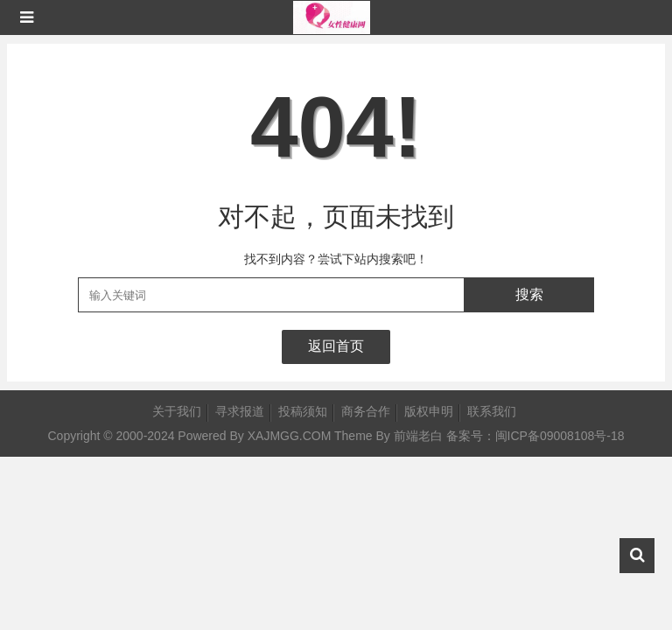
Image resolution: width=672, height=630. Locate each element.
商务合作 (366, 411)
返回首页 (336, 346)
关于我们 (177, 411)
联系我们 (492, 411)
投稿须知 (303, 411)
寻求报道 (240, 411)
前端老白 (418, 436)
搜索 (529, 294)
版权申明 (429, 411)
